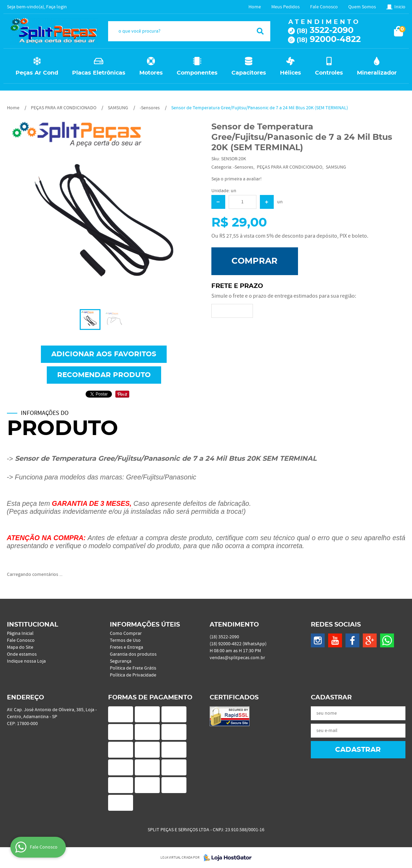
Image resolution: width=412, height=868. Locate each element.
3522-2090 (325, 31)
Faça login (56, 7)
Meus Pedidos (286, 7)
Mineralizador (377, 73)
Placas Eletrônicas (99, 73)
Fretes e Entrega (126, 647)
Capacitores (249, 73)
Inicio (400, 7)
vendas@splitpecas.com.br (237, 658)
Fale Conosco (324, 7)
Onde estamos (22, 654)
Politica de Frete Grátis (133, 668)
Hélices (291, 73)
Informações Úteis (145, 625)
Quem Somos (362, 7)
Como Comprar (126, 633)
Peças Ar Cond (37, 73)
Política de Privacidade (133, 675)
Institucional (33, 625)
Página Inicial (20, 633)
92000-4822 (329, 40)
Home (255, 7)
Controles (329, 73)
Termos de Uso (125, 640)
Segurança (121, 661)
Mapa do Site (20, 647)
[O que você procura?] (260, 31)
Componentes (197, 73)
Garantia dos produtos (133, 654)
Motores (151, 73)
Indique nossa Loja (26, 661)
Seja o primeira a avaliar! (236, 179)
